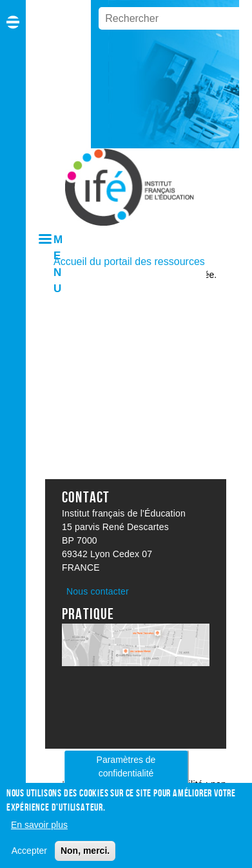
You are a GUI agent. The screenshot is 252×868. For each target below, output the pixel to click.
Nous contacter (98, 591)
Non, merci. (85, 855)
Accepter (29, 855)
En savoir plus (39, 829)
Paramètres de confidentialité (126, 772)
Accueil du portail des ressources (129, 261)
